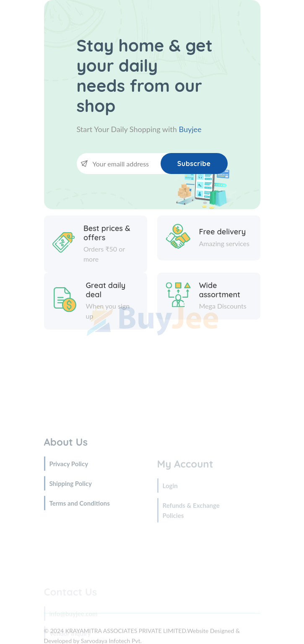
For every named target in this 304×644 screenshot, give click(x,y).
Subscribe (194, 164)
